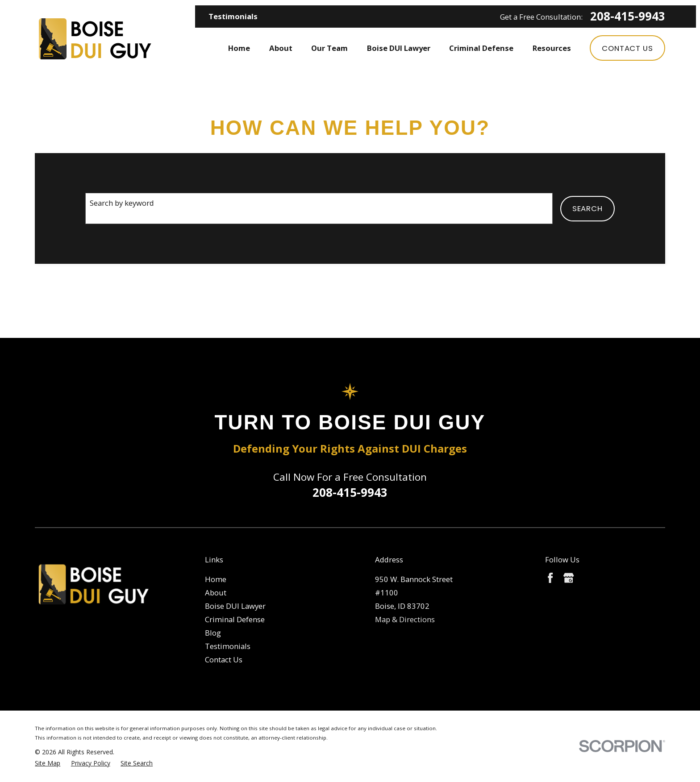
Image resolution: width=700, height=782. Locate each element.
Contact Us (627, 48)
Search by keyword (122, 203)
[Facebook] (550, 578)
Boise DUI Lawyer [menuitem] (399, 48)
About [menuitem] (281, 48)
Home (216, 579)
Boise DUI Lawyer (235, 606)
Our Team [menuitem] (329, 48)
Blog (213, 633)
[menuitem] (48, 763)
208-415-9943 (628, 17)
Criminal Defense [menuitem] (481, 48)
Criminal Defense (235, 619)
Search (587, 208)
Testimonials (233, 16)
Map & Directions (405, 619)
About (216, 593)
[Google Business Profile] (569, 578)
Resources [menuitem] (552, 48)
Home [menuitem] (239, 48)
